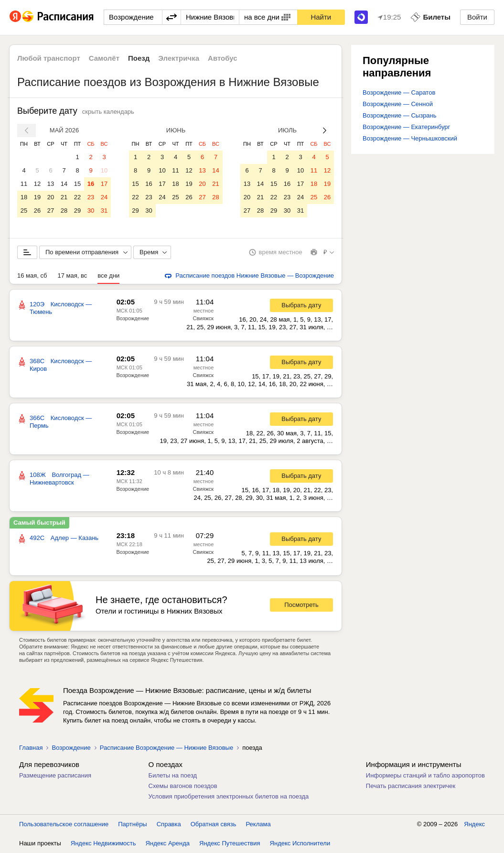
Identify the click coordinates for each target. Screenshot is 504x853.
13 (51, 184)
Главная (31, 748)
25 (24, 211)
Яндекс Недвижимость (103, 843)
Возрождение (133, 318)
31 (104, 211)
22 (77, 197)
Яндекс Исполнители (300, 843)
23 (91, 197)
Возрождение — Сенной (398, 104)
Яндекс (474, 824)
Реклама (258, 824)
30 (91, 211)
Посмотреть (301, 605)
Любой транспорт (49, 58)
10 (104, 170)
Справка (169, 824)
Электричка (179, 58)
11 (24, 184)
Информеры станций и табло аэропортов (425, 775)
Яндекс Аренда (168, 843)
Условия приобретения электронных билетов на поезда (229, 796)
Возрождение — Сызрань (400, 115)
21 (64, 197)
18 (24, 197)
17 (104, 184)
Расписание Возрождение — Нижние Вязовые (166, 748)
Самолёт (104, 58)
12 (37, 184)
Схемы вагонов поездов (183, 786)
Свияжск (204, 318)
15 (77, 184)
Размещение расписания (55, 775)
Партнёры (132, 824)
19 (37, 197)
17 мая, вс (72, 275)
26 (37, 211)
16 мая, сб (32, 275)
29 (77, 211)
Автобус (223, 58)
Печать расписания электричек (411, 786)
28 (64, 211)
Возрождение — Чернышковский (410, 138)
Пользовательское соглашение (64, 824)
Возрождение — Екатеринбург (406, 127)
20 (51, 197)
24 (104, 197)
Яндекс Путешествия (230, 843)
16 (91, 184)
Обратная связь (214, 824)
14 (64, 184)
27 (51, 211)
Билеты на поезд (173, 775)
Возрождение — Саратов (399, 92)
